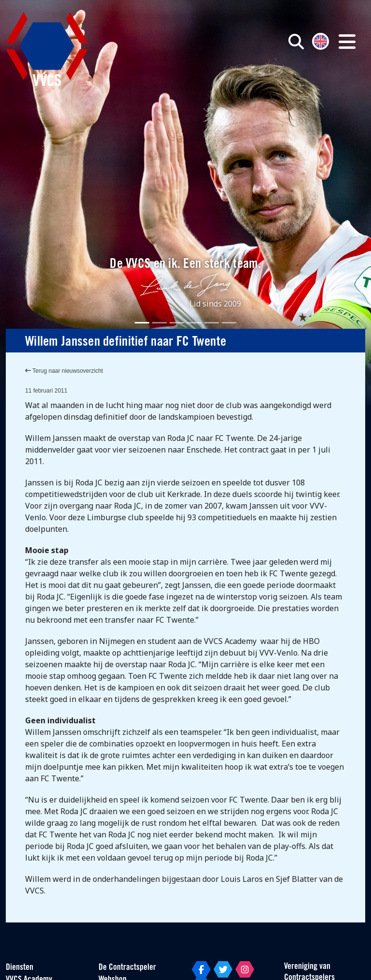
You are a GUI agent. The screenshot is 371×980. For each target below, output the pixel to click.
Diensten (20, 968)
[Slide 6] (229, 323)
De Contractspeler (127, 968)
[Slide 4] (194, 323)
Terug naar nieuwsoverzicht (64, 371)
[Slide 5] (212, 323)
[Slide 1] (142, 323)
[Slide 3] (177, 323)
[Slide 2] (159, 323)
